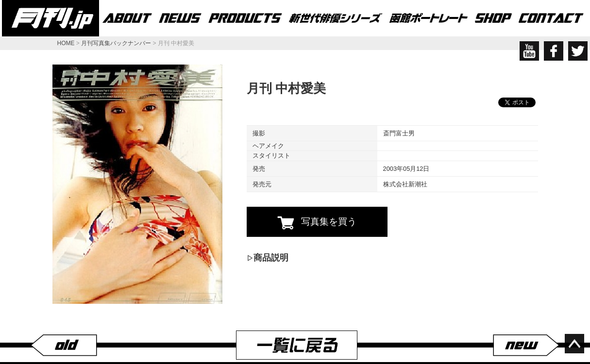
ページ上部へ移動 (574, 344)
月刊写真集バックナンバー (116, 43)
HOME (66, 43)
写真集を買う (317, 223)
